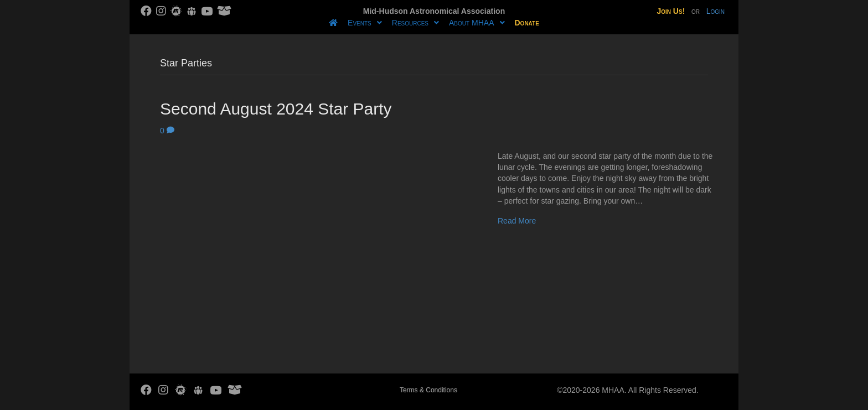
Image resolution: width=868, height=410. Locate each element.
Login (715, 11)
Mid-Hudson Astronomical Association (434, 11)
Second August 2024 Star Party (276, 109)
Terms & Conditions (428, 390)
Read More (517, 221)
